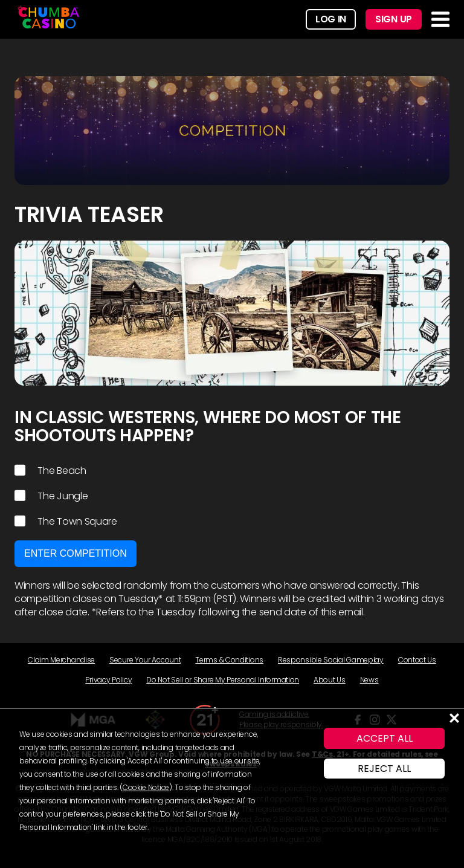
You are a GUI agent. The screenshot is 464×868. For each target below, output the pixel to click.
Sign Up (394, 19)
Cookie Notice (146, 787)
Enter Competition (76, 553)
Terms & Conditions (229, 660)
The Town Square (66, 522)
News (369, 680)
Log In (331, 19)
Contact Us (417, 660)
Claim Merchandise (61, 660)
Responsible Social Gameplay (331, 660)
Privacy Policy (108, 680)
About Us (330, 680)
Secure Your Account (145, 660)
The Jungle (51, 496)
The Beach (50, 471)
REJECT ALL (384, 769)
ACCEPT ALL (385, 738)
